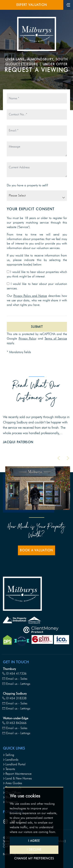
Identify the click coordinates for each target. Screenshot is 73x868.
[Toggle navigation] (68, 5)
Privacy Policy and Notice (30, 296)
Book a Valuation (36, 550)
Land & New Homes (17, 778)
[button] (59, 458)
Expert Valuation (32, 5)
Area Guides (12, 783)
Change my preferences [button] (34, 858)
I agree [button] (34, 841)
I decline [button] (34, 850)
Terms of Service (56, 338)
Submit (37, 327)
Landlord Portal (14, 764)
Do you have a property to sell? (27, 185)
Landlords (11, 760)
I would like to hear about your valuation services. (37, 286)
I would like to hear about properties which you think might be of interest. (37, 274)
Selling (9, 755)
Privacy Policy (28, 338)
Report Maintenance (17, 774)
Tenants (9, 769)
